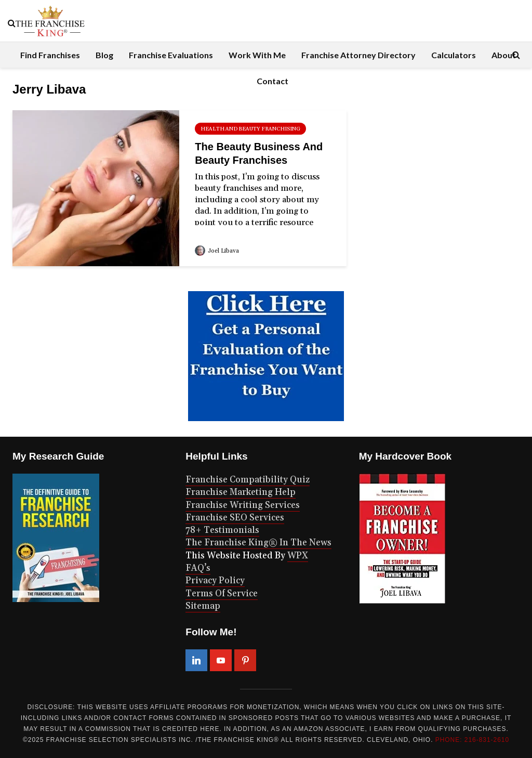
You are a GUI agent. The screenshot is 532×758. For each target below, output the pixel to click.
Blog (104, 55)
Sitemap (203, 606)
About (504, 55)
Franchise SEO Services (235, 518)
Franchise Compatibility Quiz (248, 480)
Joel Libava (217, 251)
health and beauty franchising (250, 129)
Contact (272, 81)
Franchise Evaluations (171, 55)
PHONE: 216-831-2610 (472, 740)
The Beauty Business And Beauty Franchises (259, 153)
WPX (298, 556)
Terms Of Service (222, 594)
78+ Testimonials (222, 530)
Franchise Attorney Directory (358, 55)
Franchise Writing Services (243, 505)
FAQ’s (198, 568)
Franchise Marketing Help (241, 492)
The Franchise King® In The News (258, 543)
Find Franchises (50, 55)
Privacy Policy (215, 581)
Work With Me (257, 55)
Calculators (454, 55)
